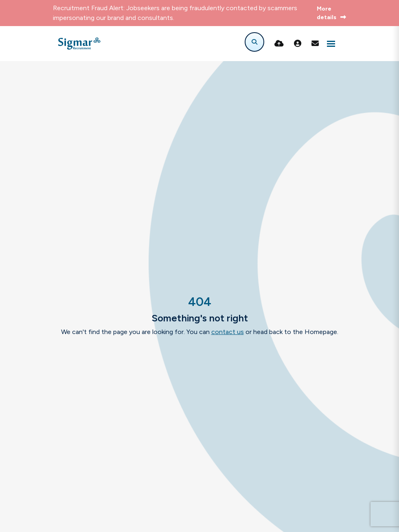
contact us (228, 332)
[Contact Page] (315, 44)
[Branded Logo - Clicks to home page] (79, 44)
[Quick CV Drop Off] (279, 44)
